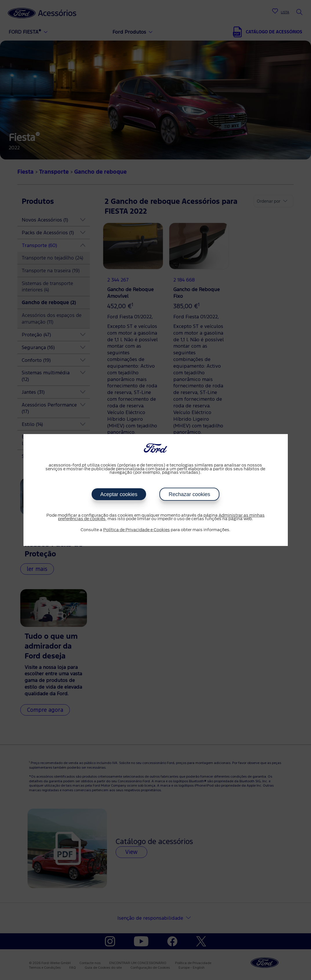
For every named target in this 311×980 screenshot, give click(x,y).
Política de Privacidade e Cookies (137, 530)
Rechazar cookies (189, 494)
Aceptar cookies (119, 494)
